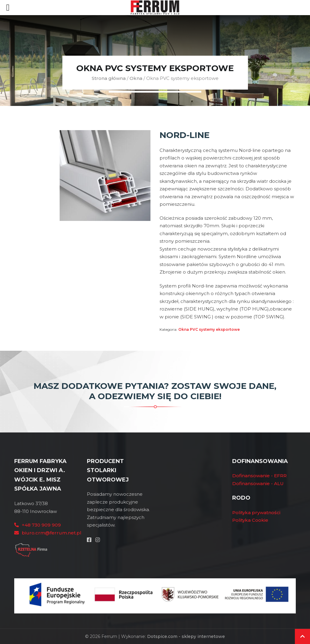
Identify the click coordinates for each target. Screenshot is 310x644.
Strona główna (109, 78)
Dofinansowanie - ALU (258, 483)
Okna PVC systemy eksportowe (209, 329)
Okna (136, 78)
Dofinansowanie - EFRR (259, 476)
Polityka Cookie (250, 520)
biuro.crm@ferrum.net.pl (52, 533)
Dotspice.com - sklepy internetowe (186, 636)
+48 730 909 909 (41, 525)
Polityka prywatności (256, 513)
